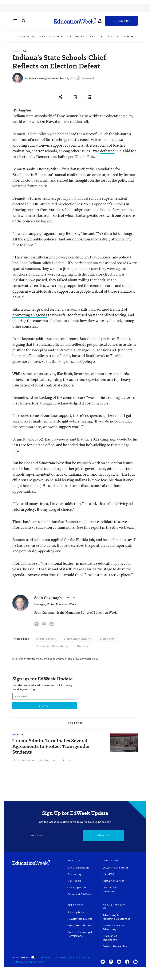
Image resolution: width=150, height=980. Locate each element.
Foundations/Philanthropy (52, 646)
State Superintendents (78, 639)
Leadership (26, 37)
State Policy (107, 639)
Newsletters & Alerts (80, 919)
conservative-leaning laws (101, 139)
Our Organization (78, 868)
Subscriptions (76, 912)
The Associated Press (26, 761)
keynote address (35, 339)
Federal (20, 51)
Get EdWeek (76, 905)
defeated (107, 151)
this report (93, 527)
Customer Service (113, 881)
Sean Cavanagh (38, 78)
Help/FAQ (109, 874)
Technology (110, 37)
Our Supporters (77, 888)
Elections (82, 646)
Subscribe (122, 21)
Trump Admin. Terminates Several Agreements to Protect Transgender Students (51, 746)
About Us (74, 861)
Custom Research (115, 946)
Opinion (128, 37)
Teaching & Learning (82, 37)
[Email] (53, 835)
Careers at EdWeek (79, 894)
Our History (74, 874)
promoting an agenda (30, 315)
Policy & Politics (51, 37)
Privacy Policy (36, 962)
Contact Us (111, 861)
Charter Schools (46, 639)
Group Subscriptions (80, 925)
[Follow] (71, 598)
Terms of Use (20, 962)
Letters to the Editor (115, 868)
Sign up (103, 835)
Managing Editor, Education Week (55, 604)
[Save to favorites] (75, 97)
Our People (74, 881)
